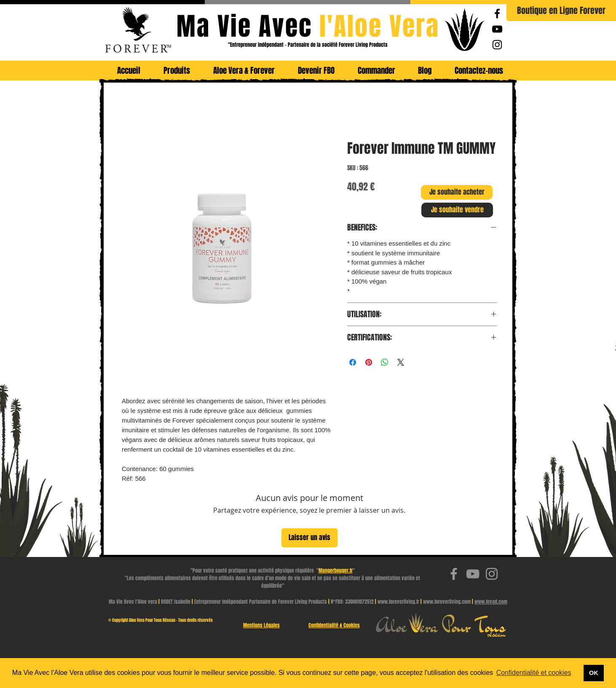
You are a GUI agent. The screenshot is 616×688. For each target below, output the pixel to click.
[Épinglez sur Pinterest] (369, 362)
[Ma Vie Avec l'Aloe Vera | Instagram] (497, 45)
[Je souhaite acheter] (457, 192)
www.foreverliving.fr (398, 602)
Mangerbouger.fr (336, 570)
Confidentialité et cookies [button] (534, 673)
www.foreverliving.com (447, 602)
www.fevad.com (491, 602)
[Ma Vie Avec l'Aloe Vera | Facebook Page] (497, 13)
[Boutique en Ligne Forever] (561, 11)
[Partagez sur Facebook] (353, 362)
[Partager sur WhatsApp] (385, 362)
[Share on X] (401, 362)
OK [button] (594, 673)
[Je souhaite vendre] (457, 210)
